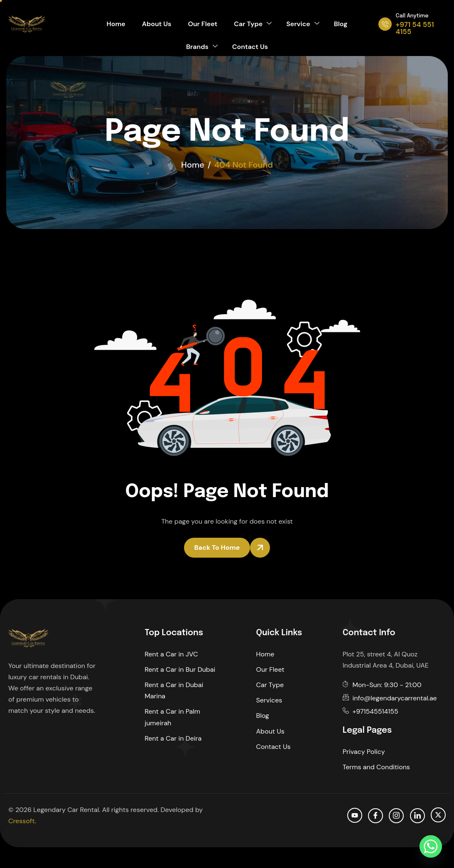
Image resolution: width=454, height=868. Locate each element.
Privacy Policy (364, 752)
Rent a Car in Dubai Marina (174, 690)
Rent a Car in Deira (173, 738)
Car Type (253, 24)
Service (303, 24)
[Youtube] (355, 815)
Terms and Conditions (376, 767)
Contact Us (250, 47)
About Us (157, 24)
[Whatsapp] (431, 846)
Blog (341, 24)
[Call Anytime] (385, 24)
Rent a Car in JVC (171, 654)
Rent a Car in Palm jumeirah (172, 717)
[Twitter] (438, 815)
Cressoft (21, 821)
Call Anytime (412, 16)
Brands (202, 47)
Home (116, 24)
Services (269, 700)
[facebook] (375, 816)
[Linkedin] (417, 816)
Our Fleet (202, 24)
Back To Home (217, 547)
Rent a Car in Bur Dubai (180, 669)
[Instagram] (396, 816)
